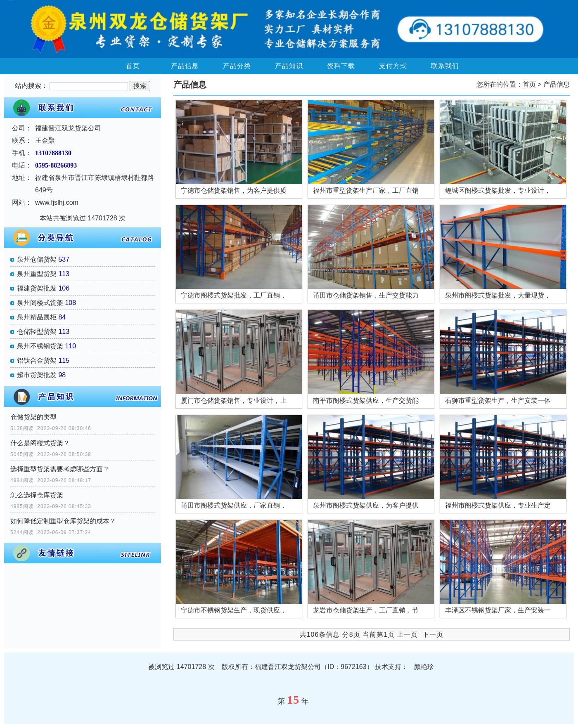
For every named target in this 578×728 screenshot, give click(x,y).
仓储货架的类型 (33, 417)
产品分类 (237, 66)
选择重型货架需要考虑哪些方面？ (60, 469)
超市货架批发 (37, 375)
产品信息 (185, 66)
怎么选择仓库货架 (37, 495)
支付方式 (393, 66)
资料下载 (341, 66)
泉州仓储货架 (37, 259)
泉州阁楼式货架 (40, 303)
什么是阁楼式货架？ (40, 443)
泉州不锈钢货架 (40, 346)
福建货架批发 (37, 288)
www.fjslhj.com (57, 202)
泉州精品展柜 (37, 317)
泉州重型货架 (37, 274)
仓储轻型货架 (37, 332)
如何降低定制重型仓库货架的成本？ (63, 521)
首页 (133, 66)
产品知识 (289, 66)
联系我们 (445, 66)
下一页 (433, 635)
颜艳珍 (424, 667)
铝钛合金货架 (37, 360)
